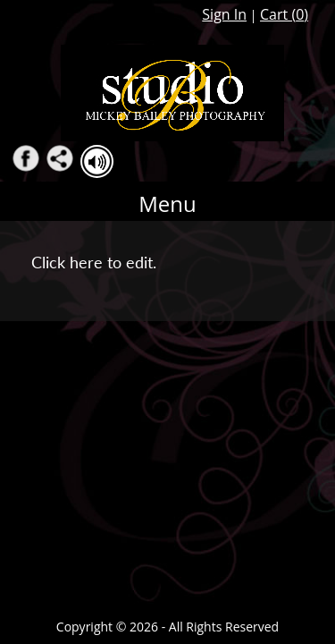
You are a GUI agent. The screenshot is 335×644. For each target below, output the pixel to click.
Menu (167, 203)
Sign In (224, 14)
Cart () (284, 14)
